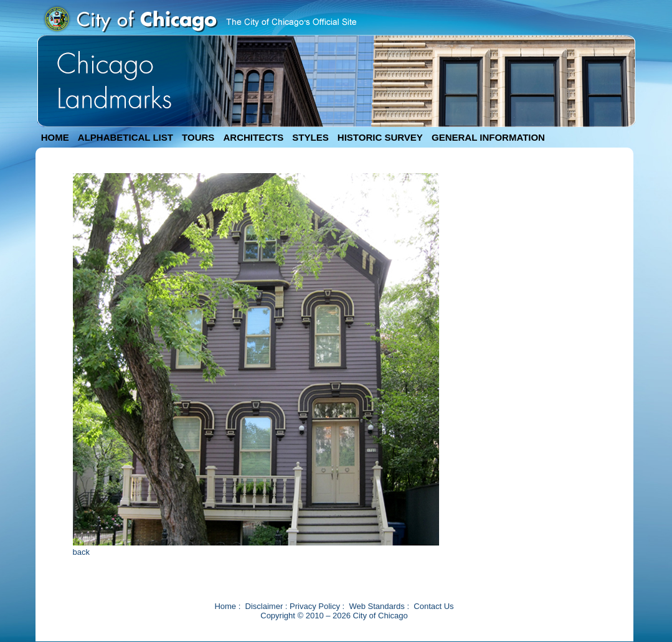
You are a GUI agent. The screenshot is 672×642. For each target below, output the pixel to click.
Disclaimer (264, 606)
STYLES (310, 137)
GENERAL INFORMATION (488, 137)
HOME (55, 137)
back (81, 552)
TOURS (198, 137)
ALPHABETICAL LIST (125, 137)
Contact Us (433, 606)
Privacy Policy (315, 606)
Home (225, 606)
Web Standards (376, 606)
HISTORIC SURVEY (380, 137)
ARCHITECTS (253, 137)
